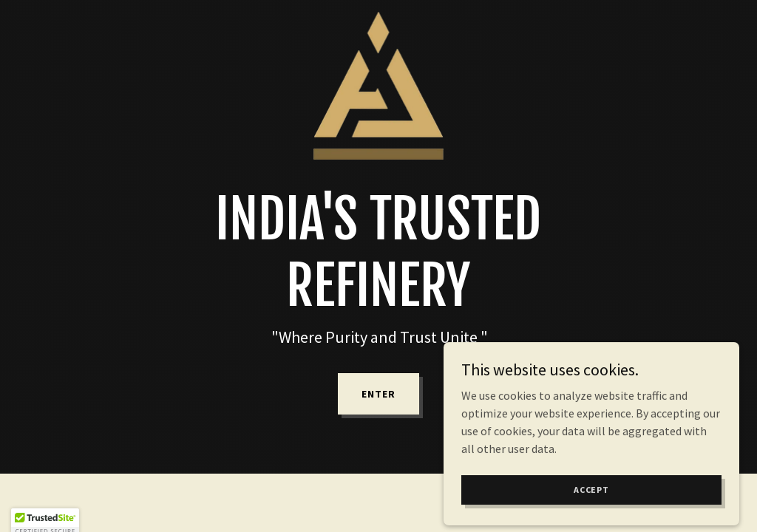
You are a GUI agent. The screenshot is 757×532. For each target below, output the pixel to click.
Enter (378, 394)
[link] (379, 18)
